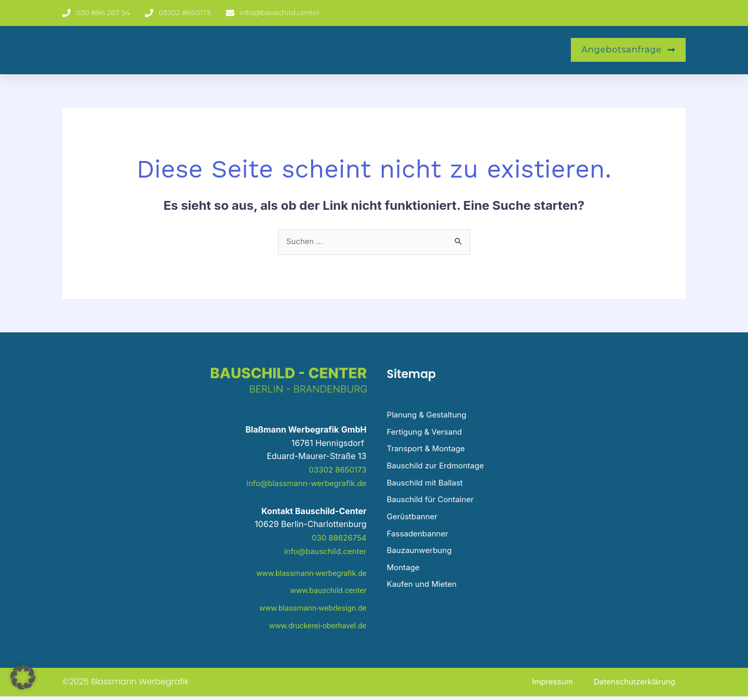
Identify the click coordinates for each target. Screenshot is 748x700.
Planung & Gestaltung (429, 416)
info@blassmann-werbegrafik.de (302, 483)
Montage (404, 575)
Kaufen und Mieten (424, 593)
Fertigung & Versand (427, 434)
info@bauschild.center (323, 551)
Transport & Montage (428, 452)
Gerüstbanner (414, 522)
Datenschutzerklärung (632, 685)
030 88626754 (337, 538)
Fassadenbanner (420, 540)
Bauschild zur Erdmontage (439, 469)
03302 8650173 (336, 470)
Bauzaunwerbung (422, 558)
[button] (23, 677)
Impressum (546, 685)
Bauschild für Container (433, 505)
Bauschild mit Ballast (428, 487)
